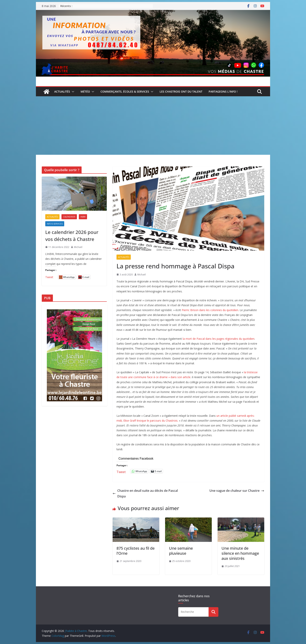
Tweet (121, 471)
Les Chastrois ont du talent (181, 92)
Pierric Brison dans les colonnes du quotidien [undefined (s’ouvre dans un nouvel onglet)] (210, 310)
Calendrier (69, 217)
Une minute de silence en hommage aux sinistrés (240, 553)
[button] (72, 92)
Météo (85, 92)
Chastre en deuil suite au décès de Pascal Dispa (145, 493)
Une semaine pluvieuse (181, 551)
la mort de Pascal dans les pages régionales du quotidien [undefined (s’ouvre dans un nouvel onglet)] (219, 339)
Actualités (62, 92)
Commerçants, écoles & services (125, 92)
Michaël (142, 275)
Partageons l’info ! (223, 92)
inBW (83, 217)
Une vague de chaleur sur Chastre (237, 491)
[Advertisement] (153, 126)
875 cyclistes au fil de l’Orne (136, 551)
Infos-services (55, 224)
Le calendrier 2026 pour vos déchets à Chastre (72, 236)
